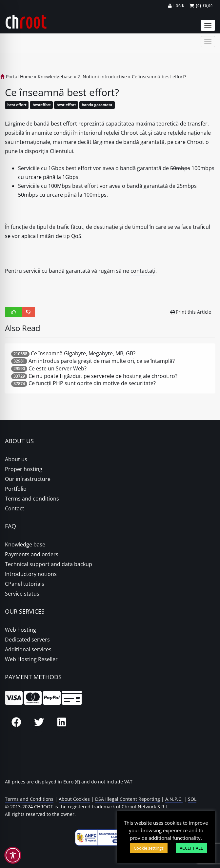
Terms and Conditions (29, 799)
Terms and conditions (32, 499)
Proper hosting (24, 469)
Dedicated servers (27, 640)
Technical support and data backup (49, 564)
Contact (15, 508)
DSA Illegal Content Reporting (128, 799)
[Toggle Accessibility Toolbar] (13, 855)
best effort (17, 105)
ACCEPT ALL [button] (191, 848)
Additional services (28, 649)
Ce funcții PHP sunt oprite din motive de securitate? (92, 383)
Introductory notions (31, 574)
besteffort (41, 105)
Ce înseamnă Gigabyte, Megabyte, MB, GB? (83, 353)
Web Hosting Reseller (31, 659)
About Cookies (74, 799)
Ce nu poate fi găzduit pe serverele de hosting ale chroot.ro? (103, 376)
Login (177, 6)
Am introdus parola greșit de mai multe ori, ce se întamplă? (102, 361)
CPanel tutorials (25, 584)
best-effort (66, 105)
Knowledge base (25, 544)
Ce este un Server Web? (58, 368)
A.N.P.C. (174, 799)
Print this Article (191, 312)
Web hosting (20, 630)
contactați (143, 271)
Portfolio (16, 489)
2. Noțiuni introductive (102, 77)
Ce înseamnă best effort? (159, 77)
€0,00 (201, 6)
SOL (192, 799)
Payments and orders (32, 554)
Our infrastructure (28, 479)
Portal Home (16, 77)
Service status (22, 594)
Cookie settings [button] (149, 848)
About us (16, 459)
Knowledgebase (55, 77)
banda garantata (97, 105)
